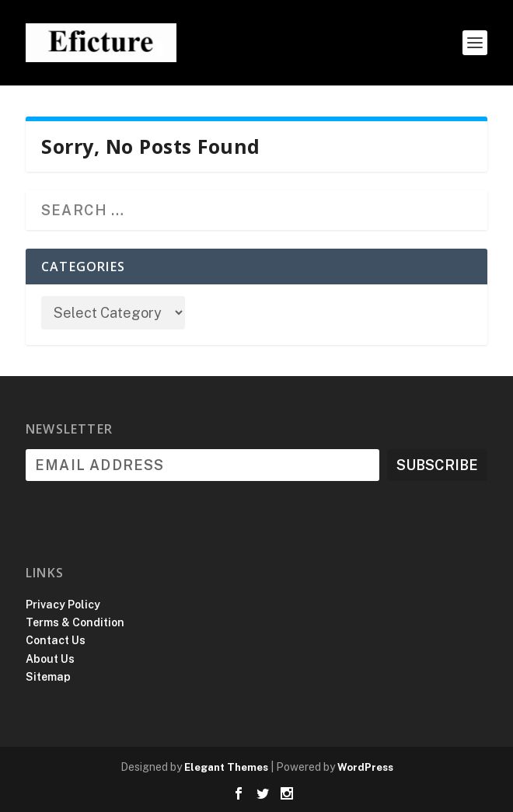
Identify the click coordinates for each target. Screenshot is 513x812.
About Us (50, 659)
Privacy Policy (63, 605)
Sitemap (48, 677)
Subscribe (437, 465)
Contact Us (56, 640)
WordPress (365, 767)
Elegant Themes (226, 767)
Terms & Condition (75, 622)
